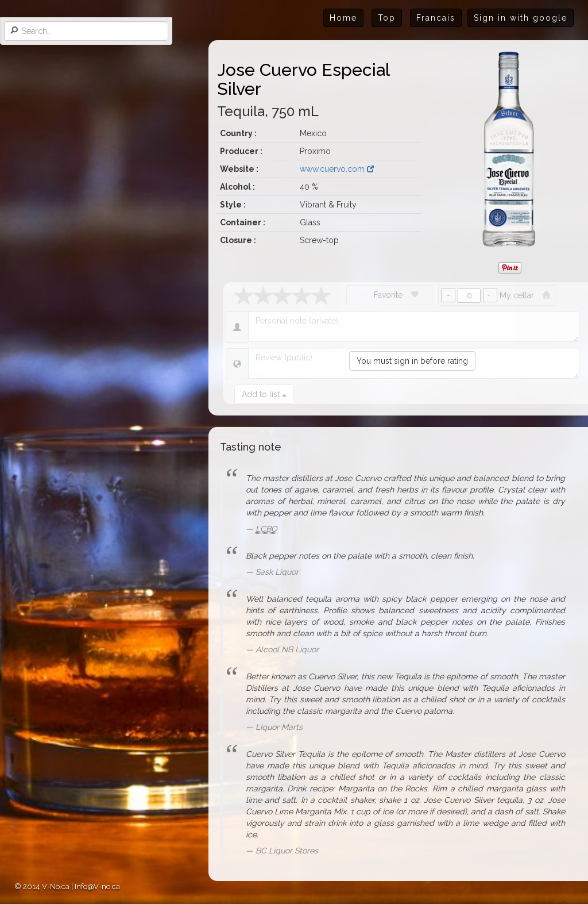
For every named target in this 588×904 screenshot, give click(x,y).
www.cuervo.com (337, 169)
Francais (436, 18)
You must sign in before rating (412, 361)
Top (387, 18)
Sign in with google (521, 18)
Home (343, 18)
